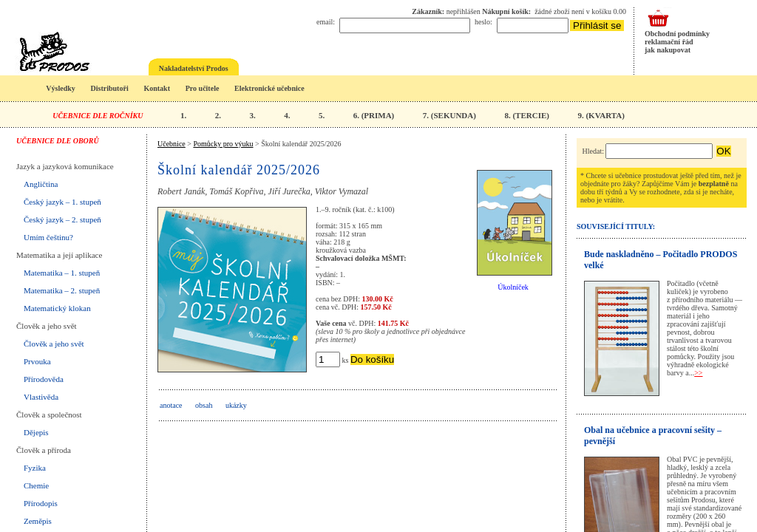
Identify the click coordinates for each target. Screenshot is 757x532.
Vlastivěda (41, 397)
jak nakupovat (668, 50)
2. (218, 115)
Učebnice (172, 144)
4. (287, 115)
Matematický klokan (57, 308)
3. (252, 115)
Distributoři (110, 88)
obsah (204, 405)
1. (183, 115)
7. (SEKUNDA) (449, 115)
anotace (171, 405)
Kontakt (157, 88)
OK (723, 151)
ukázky (236, 405)
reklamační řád (669, 42)
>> (698, 373)
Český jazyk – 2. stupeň (62, 219)
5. (322, 115)
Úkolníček (513, 287)
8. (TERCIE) (527, 115)
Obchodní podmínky (677, 34)
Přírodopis (41, 503)
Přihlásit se (597, 25)
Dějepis (36, 432)
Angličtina (41, 184)
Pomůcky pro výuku (223, 144)
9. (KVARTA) (601, 115)
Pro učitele (203, 88)
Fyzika (35, 468)
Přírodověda (44, 379)
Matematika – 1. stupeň (62, 273)
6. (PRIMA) (374, 115)
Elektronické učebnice (269, 88)
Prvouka (37, 361)
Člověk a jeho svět (54, 344)
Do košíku (372, 359)
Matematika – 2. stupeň (62, 290)
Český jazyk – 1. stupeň (62, 202)
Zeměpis (38, 521)
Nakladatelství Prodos (194, 68)
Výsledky (60, 88)
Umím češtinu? (48, 237)
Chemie (36, 485)
